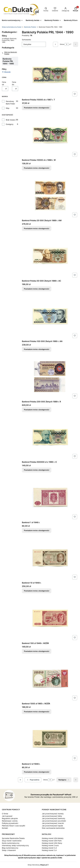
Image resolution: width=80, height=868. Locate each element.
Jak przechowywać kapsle (52, 826)
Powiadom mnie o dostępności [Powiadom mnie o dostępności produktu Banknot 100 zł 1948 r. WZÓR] (37, 651)
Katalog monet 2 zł (49, 850)
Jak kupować (7, 816)
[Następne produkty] (64, 780)
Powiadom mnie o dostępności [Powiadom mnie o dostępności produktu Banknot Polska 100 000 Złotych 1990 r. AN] (37, 349)
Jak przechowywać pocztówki (54, 821)
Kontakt (5, 828)
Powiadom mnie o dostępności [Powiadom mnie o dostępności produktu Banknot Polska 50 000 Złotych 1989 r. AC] (37, 289)
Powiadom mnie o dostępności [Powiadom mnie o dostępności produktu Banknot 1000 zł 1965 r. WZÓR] (37, 712)
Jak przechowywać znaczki (53, 823)
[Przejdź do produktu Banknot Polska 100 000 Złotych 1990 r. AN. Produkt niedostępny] (50, 316)
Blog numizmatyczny (10, 848)
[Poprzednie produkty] (33, 780)
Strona (62, 44)
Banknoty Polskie (30, 27)
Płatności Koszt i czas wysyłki (13, 826)
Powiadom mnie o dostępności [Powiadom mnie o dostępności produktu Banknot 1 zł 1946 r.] (37, 530)
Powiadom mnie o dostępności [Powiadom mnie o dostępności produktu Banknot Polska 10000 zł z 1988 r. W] (37, 168)
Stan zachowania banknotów (53, 828)
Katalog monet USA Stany (52, 843)
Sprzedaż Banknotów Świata (13, 838)
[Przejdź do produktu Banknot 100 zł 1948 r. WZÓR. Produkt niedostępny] (50, 618)
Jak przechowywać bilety (52, 816)
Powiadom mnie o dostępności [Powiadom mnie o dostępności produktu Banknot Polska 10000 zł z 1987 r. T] (37, 108)
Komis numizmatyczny (11, 843)
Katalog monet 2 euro (50, 845)
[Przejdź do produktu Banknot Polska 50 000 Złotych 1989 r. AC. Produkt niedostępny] (50, 256)
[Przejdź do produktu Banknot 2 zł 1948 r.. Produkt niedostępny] (50, 739)
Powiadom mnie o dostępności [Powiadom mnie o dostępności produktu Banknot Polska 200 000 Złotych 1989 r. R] (37, 410)
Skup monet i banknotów (12, 841)
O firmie (5, 814)
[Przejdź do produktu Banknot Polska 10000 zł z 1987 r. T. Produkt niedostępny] (50, 75)
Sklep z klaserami (9, 850)
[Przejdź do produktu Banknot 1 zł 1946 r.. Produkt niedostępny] (50, 497)
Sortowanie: (27, 40)
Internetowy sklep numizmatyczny (15, 845)
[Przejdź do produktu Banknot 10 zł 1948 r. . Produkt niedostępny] (50, 558)
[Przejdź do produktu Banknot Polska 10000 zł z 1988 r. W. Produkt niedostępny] (50, 135)
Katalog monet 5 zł (49, 848)
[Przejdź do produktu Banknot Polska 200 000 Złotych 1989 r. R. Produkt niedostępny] (50, 376)
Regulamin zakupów (10, 818)
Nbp (8, 108)
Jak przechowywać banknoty (54, 818)
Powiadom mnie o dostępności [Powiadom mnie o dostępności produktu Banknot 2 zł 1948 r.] (37, 772)
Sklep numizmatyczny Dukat (12, 27)
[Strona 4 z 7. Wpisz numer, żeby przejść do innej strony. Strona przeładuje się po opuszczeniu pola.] (67, 44)
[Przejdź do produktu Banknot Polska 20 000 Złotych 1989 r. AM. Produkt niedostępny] (50, 195)
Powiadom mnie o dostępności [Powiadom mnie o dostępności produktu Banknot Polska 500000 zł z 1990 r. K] (37, 470)
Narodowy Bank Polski (10, 102)
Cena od (4, 83)
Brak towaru (11, 120)
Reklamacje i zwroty (10, 821)
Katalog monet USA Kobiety (53, 838)
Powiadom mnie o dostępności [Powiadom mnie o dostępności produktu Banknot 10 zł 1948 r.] (37, 591)
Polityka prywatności (10, 823)
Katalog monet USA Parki (52, 841)
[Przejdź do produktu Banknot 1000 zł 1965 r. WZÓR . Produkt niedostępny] (50, 678)
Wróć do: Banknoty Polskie (9, 53)
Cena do (14, 83)
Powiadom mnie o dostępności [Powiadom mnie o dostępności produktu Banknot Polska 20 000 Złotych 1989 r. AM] (37, 228)
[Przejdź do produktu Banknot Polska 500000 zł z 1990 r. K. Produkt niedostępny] (50, 437)
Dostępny (10, 124)
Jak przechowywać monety (53, 814)
